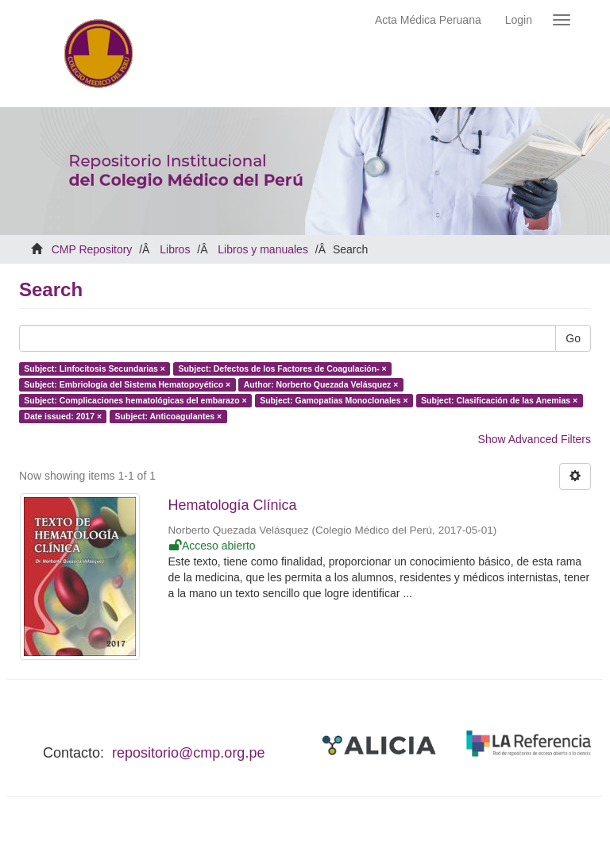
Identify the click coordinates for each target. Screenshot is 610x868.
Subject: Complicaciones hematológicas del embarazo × (135, 400)
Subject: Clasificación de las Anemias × (499, 400)
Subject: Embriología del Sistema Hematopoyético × (127, 384)
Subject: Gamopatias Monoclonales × (334, 400)
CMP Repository (92, 249)
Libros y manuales (263, 249)
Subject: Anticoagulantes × (169, 416)
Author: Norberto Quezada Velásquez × (321, 384)
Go (573, 338)
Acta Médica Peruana (428, 20)
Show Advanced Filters (535, 439)
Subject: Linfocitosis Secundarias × (95, 368)
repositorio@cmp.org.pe (188, 753)
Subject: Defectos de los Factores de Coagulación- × (282, 368)
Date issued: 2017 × (63, 416)
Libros (175, 249)
